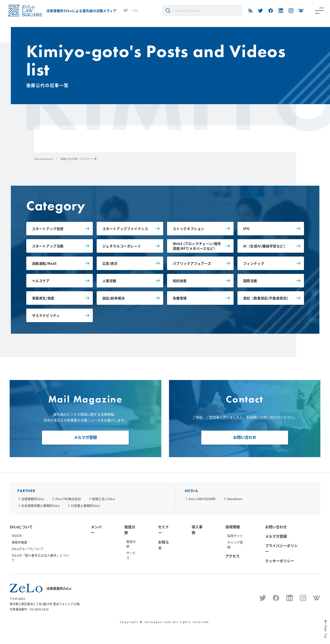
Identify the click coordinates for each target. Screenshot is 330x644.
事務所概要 (19, 542)
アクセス (232, 556)
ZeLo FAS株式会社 (68, 499)
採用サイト (235, 536)
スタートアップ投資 (48, 229)
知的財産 (180, 281)
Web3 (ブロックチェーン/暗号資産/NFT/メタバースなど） (197, 246)
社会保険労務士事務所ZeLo (40, 505)
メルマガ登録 (85, 437)
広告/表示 (110, 263)
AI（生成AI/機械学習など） (265, 246)
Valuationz (235, 499)
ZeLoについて (21, 527)
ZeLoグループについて (28, 549)
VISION (17, 536)
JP (125, 11)
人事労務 (109, 281)
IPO (246, 229)
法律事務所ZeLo (33, 499)
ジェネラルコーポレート (122, 246)
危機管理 (180, 298)
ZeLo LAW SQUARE (202, 499)
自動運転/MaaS (44, 263)
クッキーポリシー (280, 561)
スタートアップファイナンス (125, 229)
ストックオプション (189, 229)
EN (135, 11)
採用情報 (233, 527)
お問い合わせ (245, 437)
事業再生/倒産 (43, 298)
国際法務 (250, 281)
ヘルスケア (41, 281)
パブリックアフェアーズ (192, 263)
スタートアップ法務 (48, 246)
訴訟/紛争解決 (114, 298)
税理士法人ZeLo (104, 499)
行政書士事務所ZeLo (85, 505)
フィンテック (254, 263)
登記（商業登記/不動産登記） (267, 298)
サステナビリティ (46, 315)
